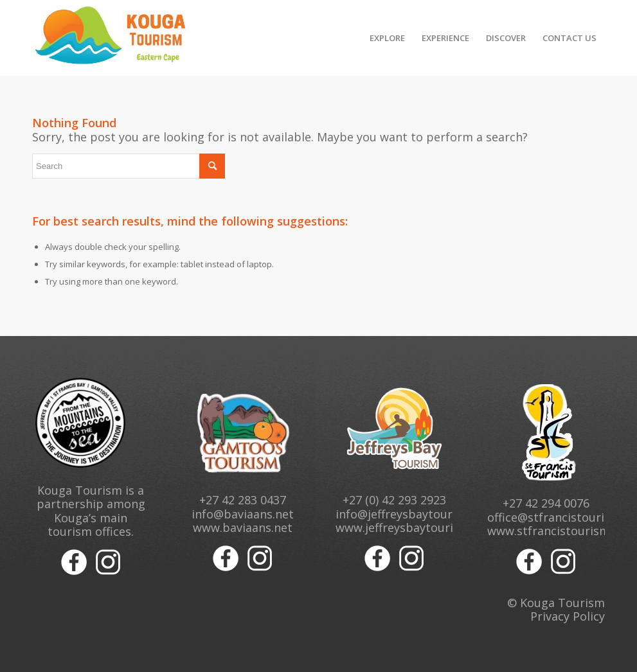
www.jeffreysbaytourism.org (414, 527)
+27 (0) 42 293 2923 (394, 500)
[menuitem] (387, 38)
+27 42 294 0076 (546, 503)
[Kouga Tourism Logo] (112, 38)
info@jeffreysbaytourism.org (415, 514)
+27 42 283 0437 (243, 500)
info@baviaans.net (243, 514)
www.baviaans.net (243, 527)
